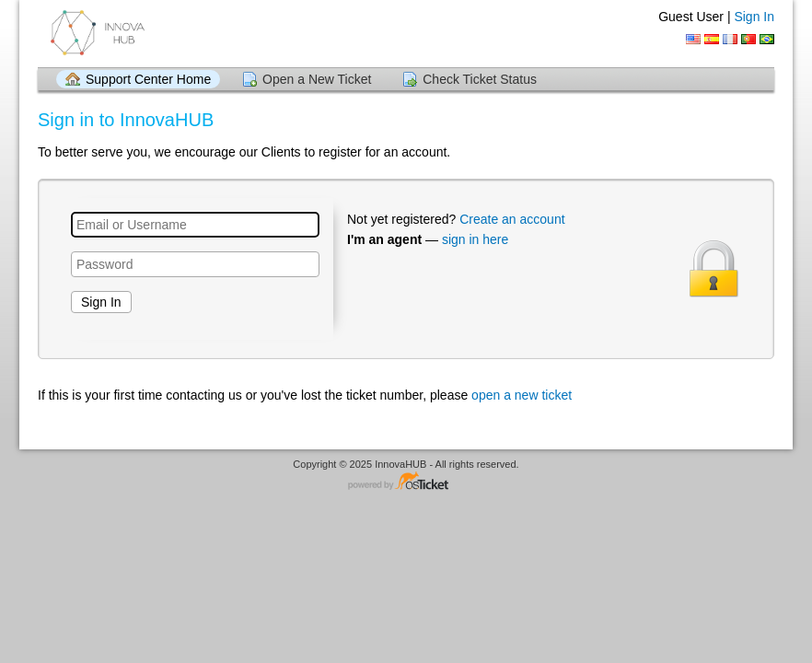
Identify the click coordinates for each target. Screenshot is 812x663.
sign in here (475, 239)
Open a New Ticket (317, 79)
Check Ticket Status (480, 79)
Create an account (512, 219)
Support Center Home (148, 79)
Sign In (754, 17)
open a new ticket (522, 395)
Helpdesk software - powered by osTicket (406, 482)
